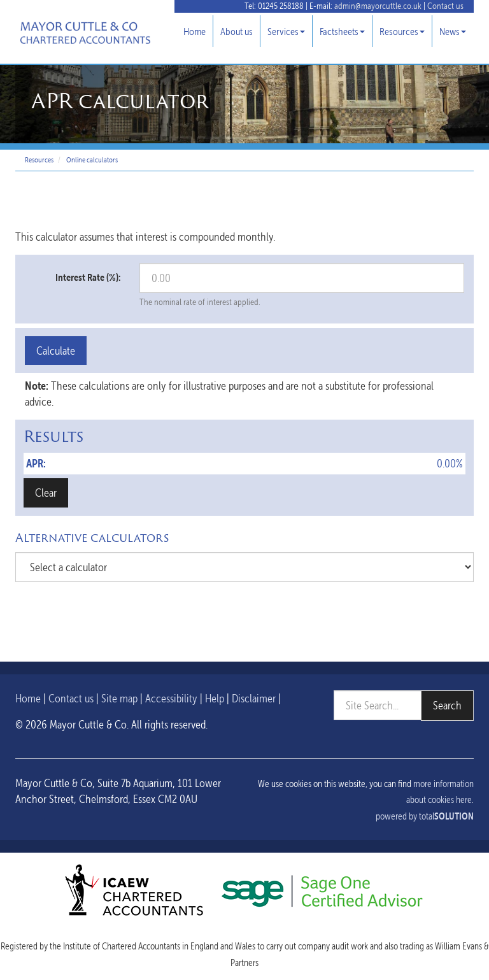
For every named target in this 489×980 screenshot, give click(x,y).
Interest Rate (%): (88, 277)
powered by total (425, 816)
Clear (46, 493)
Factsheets (342, 32)
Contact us (445, 6)
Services (286, 32)
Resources (402, 32)
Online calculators (92, 160)
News (453, 32)
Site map (119, 698)
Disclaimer (254, 698)
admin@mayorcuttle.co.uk (378, 6)
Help (215, 698)
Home (195, 32)
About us (237, 32)
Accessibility (171, 698)
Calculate (56, 351)
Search (447, 705)
